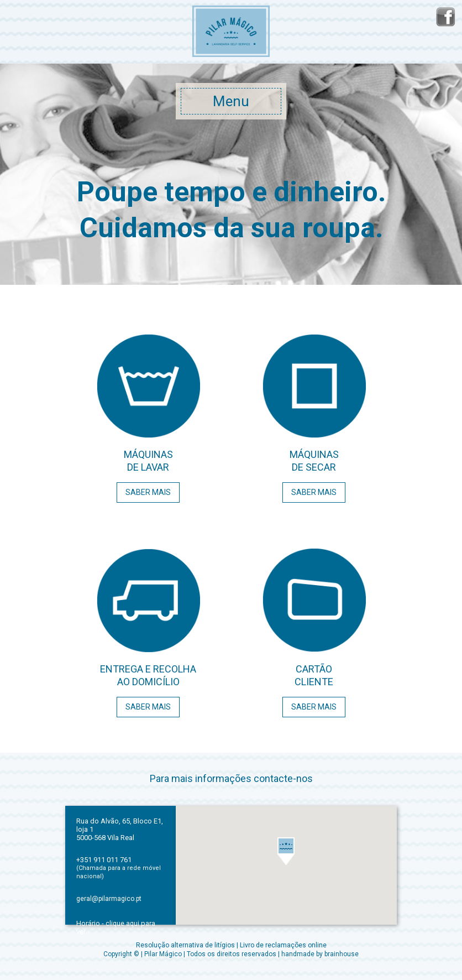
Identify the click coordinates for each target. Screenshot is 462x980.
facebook (445, 17)
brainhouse (342, 954)
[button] (286, 851)
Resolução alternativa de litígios (185, 945)
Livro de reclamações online (283, 945)
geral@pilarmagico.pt (109, 899)
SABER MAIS (148, 492)
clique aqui (122, 924)
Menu (231, 101)
